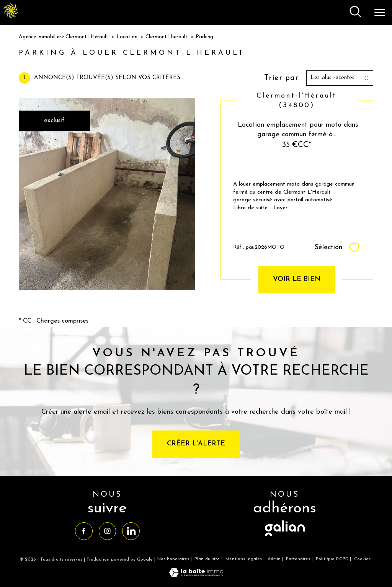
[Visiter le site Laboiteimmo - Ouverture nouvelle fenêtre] (196, 576)
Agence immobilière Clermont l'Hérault (64, 37)
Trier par (281, 78)
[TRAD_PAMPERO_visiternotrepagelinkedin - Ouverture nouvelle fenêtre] (131, 531)
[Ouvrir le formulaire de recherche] (355, 13)
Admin (274, 559)
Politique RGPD (332, 559)
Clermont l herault (167, 37)
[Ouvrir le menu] (380, 13)
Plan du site (207, 559)
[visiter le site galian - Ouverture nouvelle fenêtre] (285, 537)
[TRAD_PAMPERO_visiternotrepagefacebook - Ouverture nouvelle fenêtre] (84, 531)
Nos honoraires (173, 559)
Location (127, 37)
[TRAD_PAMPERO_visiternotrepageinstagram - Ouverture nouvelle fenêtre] (107, 531)
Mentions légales (244, 559)
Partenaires (298, 559)
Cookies (362, 559)
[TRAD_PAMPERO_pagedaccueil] (11, 17)
